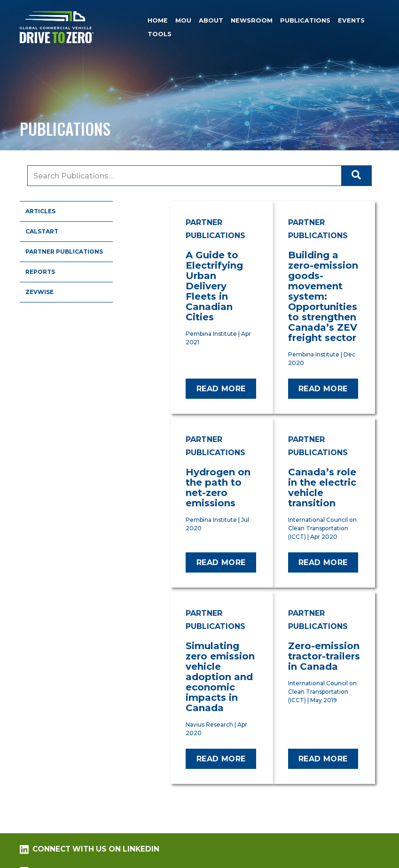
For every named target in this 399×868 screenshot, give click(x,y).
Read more (221, 389)
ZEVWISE (39, 292)
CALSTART (42, 231)
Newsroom (252, 20)
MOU (183, 20)
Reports (40, 272)
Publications (305, 20)
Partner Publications (64, 252)
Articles (40, 211)
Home (158, 20)
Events (351, 20)
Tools (160, 34)
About (211, 20)
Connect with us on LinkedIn (89, 849)
